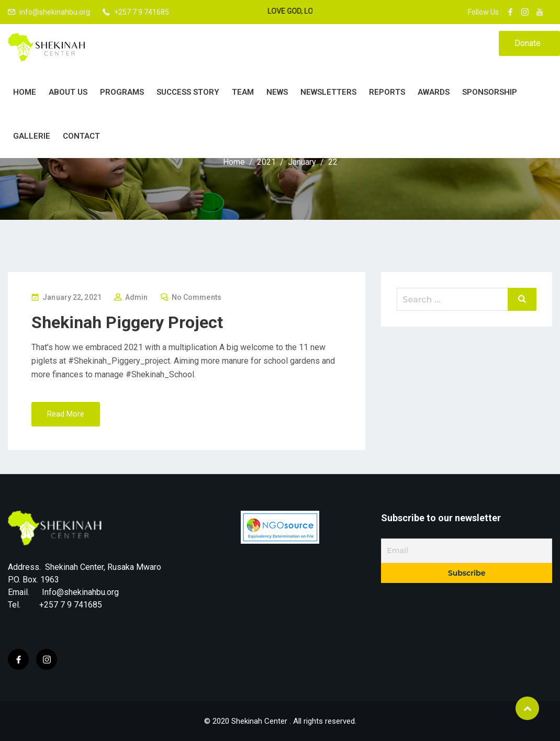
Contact (81, 136)
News (277, 92)
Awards (434, 92)
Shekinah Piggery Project (127, 322)
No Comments (197, 297)
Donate (528, 43)
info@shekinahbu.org (55, 12)
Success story (188, 92)
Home (25, 92)
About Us (68, 92)
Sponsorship (490, 92)
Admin (137, 297)
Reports (387, 92)
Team (243, 92)
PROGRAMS (122, 92)
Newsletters (328, 92)
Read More (66, 414)
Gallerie (32, 136)
